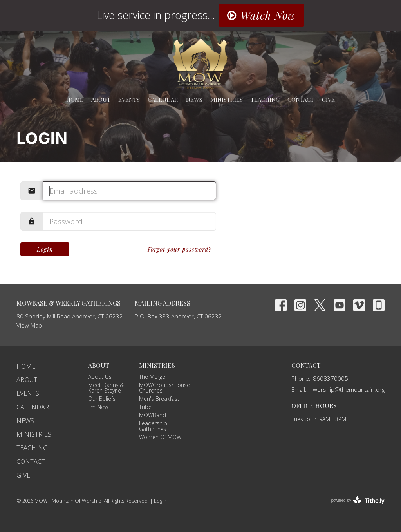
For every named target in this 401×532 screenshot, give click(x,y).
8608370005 (331, 378)
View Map (29, 325)
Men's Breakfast (159, 399)
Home (75, 100)
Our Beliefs (102, 399)
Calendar (163, 100)
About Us (100, 377)
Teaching (265, 100)
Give (328, 100)
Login (45, 249)
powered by (358, 500)
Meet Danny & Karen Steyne (106, 388)
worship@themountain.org (349, 389)
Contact (301, 100)
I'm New (98, 407)
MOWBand (153, 415)
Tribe (145, 407)
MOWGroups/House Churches (164, 388)
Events (129, 100)
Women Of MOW (160, 437)
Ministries (227, 100)
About (101, 100)
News (194, 100)
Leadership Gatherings (153, 426)
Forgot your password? (180, 249)
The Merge (152, 377)
